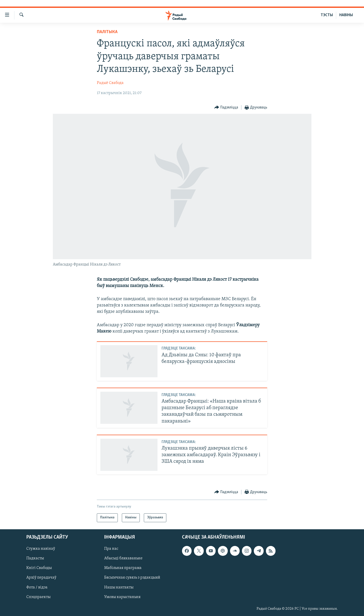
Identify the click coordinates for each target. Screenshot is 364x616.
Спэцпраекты (38, 597)
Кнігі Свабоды (39, 568)
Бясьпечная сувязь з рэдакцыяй (132, 578)
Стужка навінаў (41, 549)
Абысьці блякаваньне (123, 558)
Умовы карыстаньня (122, 597)
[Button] (226, 108)
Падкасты (35, 558)
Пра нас (111, 549)
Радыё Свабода (110, 83)
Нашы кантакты (119, 587)
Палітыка (107, 32)
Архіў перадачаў (41, 578)
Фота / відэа (37, 587)
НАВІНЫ (346, 15)
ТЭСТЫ (327, 15)
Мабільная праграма (123, 568)
